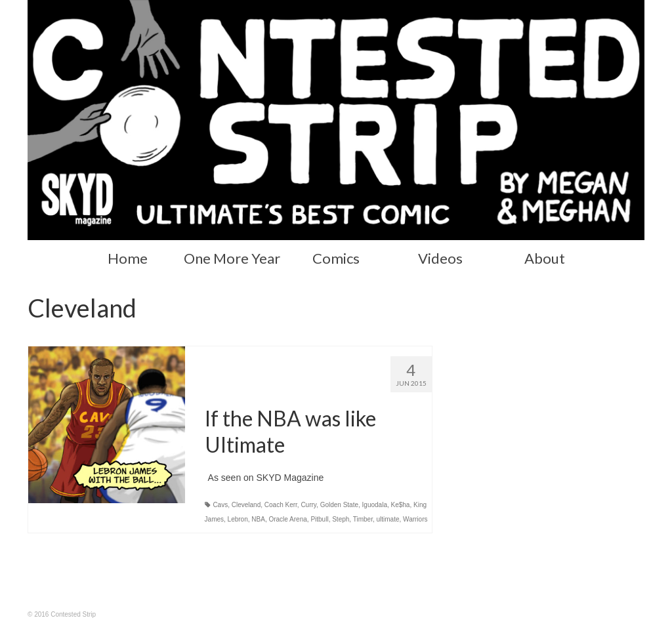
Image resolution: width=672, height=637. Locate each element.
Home (128, 258)
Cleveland (246, 505)
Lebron (238, 519)
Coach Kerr (281, 505)
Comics (336, 258)
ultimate (388, 519)
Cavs (220, 505)
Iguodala (375, 505)
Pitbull (319, 519)
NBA (258, 519)
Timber (363, 519)
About (545, 258)
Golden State (339, 505)
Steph (341, 519)
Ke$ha (401, 505)
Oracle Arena (287, 519)
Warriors (415, 519)
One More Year (232, 258)
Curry (308, 505)
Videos (440, 258)
